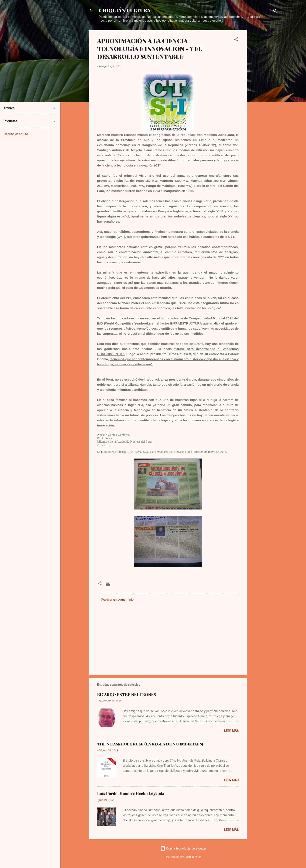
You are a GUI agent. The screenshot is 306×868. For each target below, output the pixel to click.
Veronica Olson (193, 857)
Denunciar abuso (16, 134)
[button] (236, 40)
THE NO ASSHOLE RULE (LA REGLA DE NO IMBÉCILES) (150, 744)
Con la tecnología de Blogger (183, 848)
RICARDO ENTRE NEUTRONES (127, 694)
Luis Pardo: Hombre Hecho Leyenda (131, 793)
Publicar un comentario (118, 600)
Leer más (231, 731)
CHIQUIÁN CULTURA (125, 10)
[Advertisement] (264, 94)
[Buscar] (275, 12)
